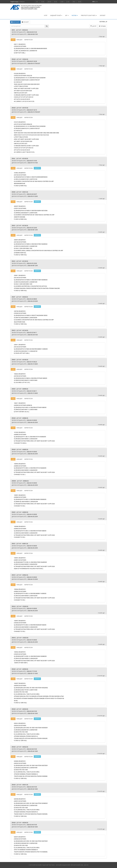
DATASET (103, 15)
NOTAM (75, 15)
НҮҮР (46, 15)
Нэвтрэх (22, 2)
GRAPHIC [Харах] (37, 168)
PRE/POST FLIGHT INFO (89, 15)
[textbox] (27, 26)
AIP (67, 15)
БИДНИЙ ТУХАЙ (56, 15)
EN (97, 2)
